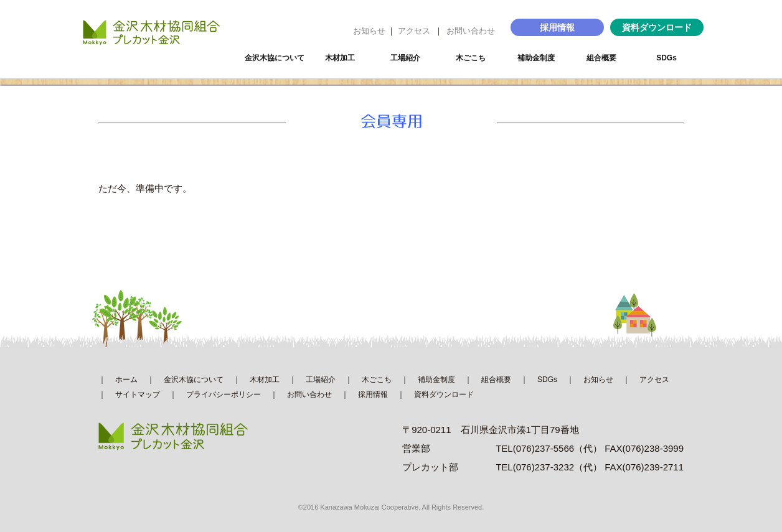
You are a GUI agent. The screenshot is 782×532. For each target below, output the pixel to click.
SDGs (667, 58)
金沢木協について (275, 58)
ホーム (126, 380)
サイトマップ (138, 394)
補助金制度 (536, 58)
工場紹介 (405, 58)
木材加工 (340, 58)
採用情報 (557, 27)
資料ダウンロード (657, 27)
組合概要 (601, 58)
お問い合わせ (471, 31)
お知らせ (369, 31)
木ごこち (471, 58)
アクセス (414, 31)
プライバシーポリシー (224, 394)
